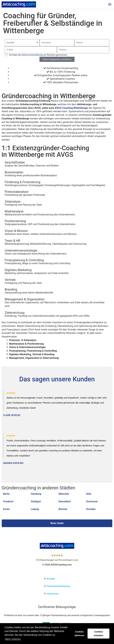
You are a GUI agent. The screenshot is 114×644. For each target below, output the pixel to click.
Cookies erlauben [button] (98, 634)
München (64, 494)
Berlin (6, 494)
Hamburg (36, 494)
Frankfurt (8, 501)
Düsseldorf (65, 501)
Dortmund (92, 501)
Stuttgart (36, 501)
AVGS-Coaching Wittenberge (71, 108)
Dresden (91, 509)
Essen (6, 509)
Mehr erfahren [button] (13, 639)
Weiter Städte (57, 523)
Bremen (63, 509)
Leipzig (35, 509)
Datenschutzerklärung (32, 55)
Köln (89, 494)
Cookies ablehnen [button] (79, 634)
